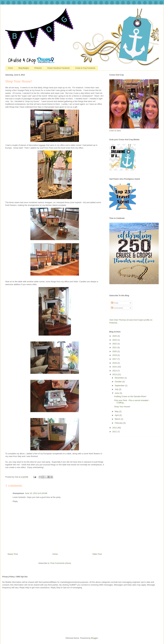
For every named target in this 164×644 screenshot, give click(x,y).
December (120, 378)
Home (10, 68)
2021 (115, 347)
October (119, 382)
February (119, 423)
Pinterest (38, 68)
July (117, 389)
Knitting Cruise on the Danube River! (130, 396)
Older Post (97, 554)
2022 (115, 344)
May (117, 411)
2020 (115, 351)
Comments (117, 308)
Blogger (94, 638)
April (117, 415)
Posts (115, 303)
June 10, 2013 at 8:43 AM (36, 493)
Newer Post (13, 554)
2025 (115, 336)
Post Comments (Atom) (61, 563)
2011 (115, 432)
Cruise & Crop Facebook (85, 68)
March (118, 419)
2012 (115, 428)
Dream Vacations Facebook (58, 68)
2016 (115, 363)
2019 (115, 355)
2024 (115, 340)
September (120, 386)
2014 (115, 371)
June (117, 393)
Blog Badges (24, 68)
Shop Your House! (122, 407)
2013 (115, 374)
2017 (115, 359)
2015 (115, 367)
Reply (15, 501)
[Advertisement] (25, 612)
